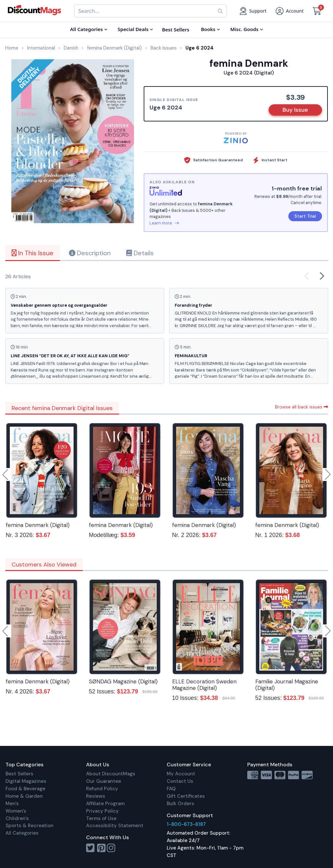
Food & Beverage (25, 789)
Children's (17, 818)
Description (90, 253)
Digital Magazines (26, 781)
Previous (6, 474)
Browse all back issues (302, 407)
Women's (16, 811)
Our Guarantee (104, 781)
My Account (181, 774)
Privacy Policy (102, 811)
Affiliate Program (105, 804)
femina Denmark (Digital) (38, 525)
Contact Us (180, 781)
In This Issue (33, 253)
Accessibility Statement (115, 826)
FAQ (171, 789)
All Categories (22, 833)
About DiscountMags (111, 774)
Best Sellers (19, 774)
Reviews (96, 796)
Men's (12, 804)
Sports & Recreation (29, 826)
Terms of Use (101, 818)
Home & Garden (24, 796)
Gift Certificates (186, 796)
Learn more (164, 223)
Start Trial (305, 216)
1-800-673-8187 (186, 824)
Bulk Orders (180, 804)
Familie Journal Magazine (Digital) (287, 685)
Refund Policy (102, 789)
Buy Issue (295, 110)
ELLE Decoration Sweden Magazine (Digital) (204, 685)
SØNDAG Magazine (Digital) (123, 681)
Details (140, 253)
